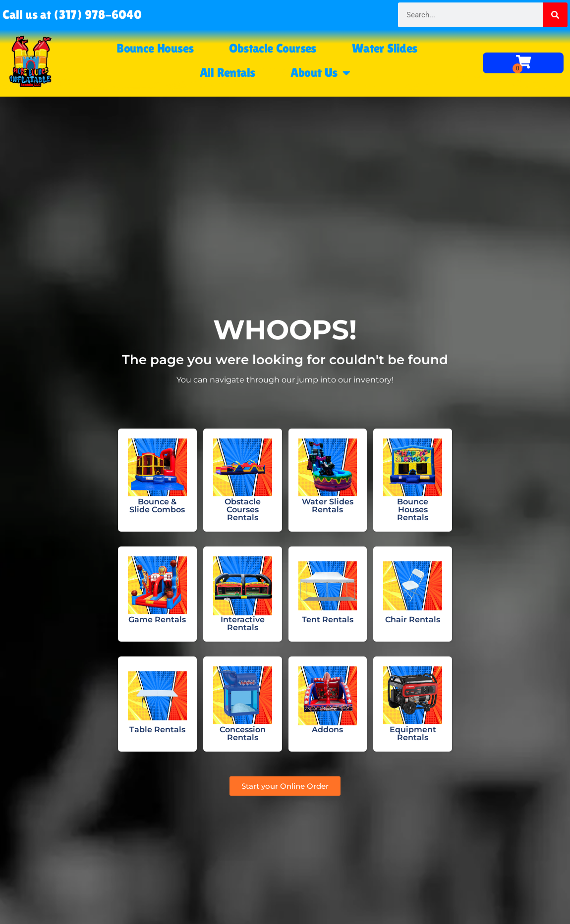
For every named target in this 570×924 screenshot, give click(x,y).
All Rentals (227, 73)
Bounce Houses (155, 48)
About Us (320, 73)
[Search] (555, 15)
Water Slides (385, 48)
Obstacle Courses (272, 48)
